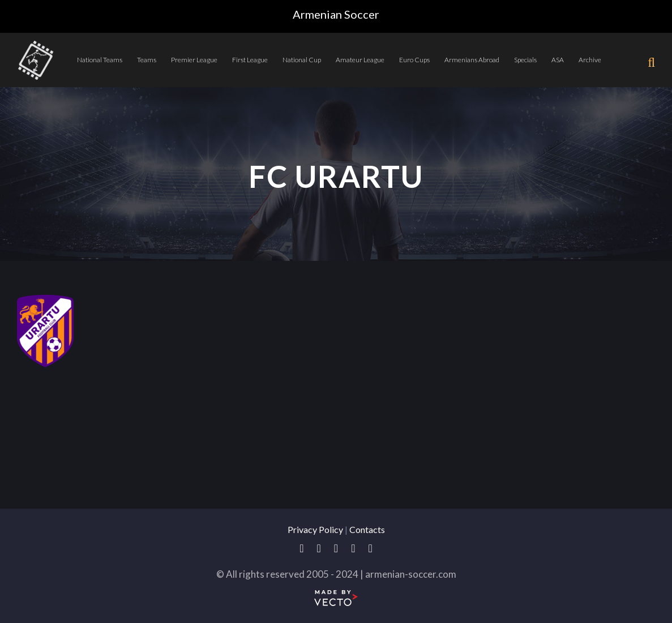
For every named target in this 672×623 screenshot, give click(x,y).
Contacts (367, 529)
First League (250, 60)
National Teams (100, 60)
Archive (590, 60)
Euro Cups (414, 60)
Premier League (194, 60)
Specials (525, 60)
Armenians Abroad (472, 60)
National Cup (302, 60)
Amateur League (360, 60)
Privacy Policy (315, 529)
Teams (147, 60)
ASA (558, 60)
